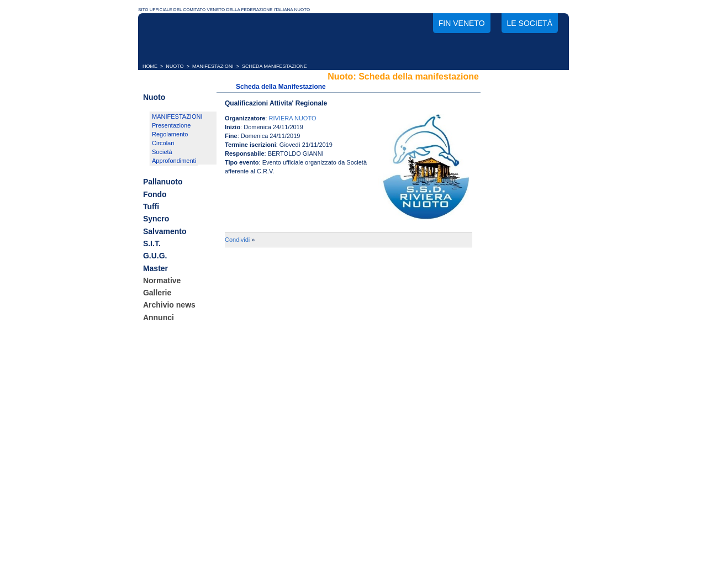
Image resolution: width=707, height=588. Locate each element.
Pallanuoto (163, 182)
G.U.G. (155, 256)
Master (155, 268)
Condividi (237, 240)
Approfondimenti (174, 161)
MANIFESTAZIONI (213, 66)
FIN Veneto (462, 23)
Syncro (156, 219)
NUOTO (175, 66)
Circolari (163, 143)
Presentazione (171, 125)
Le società (530, 23)
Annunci (159, 317)
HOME (150, 66)
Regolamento (170, 134)
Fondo (155, 194)
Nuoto (154, 97)
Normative (162, 280)
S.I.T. (152, 243)
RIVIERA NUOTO (292, 118)
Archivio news (169, 305)
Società (162, 152)
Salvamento (165, 231)
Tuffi (151, 206)
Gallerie (157, 293)
